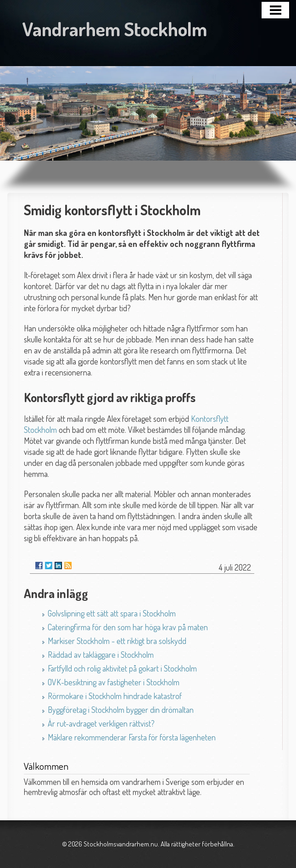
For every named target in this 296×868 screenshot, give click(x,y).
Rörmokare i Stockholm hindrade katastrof (115, 696)
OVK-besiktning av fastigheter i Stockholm (114, 682)
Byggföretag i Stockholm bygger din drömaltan (121, 710)
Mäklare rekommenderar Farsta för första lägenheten (132, 737)
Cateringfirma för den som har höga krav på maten (128, 627)
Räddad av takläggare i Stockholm (101, 655)
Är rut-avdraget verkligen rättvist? (101, 723)
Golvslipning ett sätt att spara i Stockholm (112, 613)
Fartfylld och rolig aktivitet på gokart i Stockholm (122, 668)
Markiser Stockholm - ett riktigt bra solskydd (117, 641)
